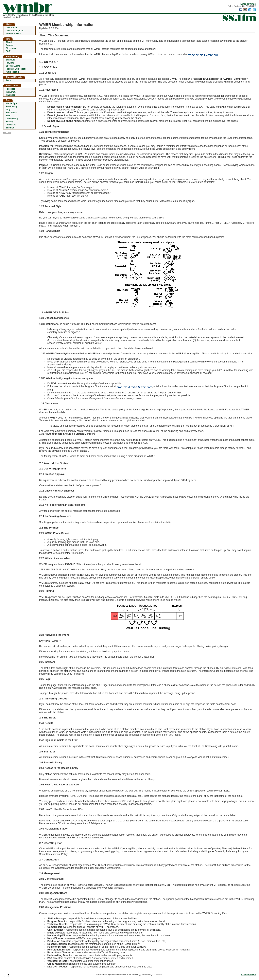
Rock (8, 80)
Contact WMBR (249, 975)
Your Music (11, 113)
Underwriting (12, 119)
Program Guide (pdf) (16, 69)
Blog (8, 110)
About (9, 42)
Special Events (13, 66)
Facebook (11, 89)
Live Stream (12, 28)
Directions (11, 48)
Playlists (10, 63)
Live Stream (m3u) (15, 31)
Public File (11, 125)
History (9, 122)
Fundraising (12, 106)
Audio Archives (13, 34)
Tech (8, 116)
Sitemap (10, 128)
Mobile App (11, 103)
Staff (8, 51)
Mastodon (11, 95)
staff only (7, 133)
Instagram (11, 92)
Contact (10, 45)
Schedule (10, 60)
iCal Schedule (13, 72)
